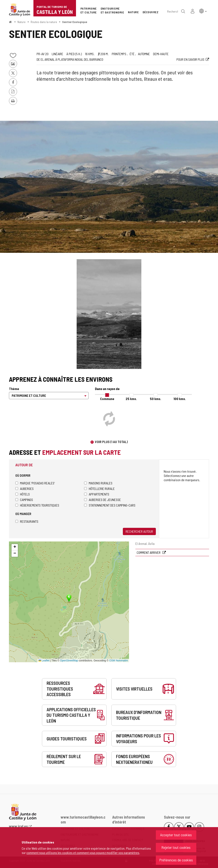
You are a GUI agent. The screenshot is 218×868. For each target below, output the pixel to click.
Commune (107, 399)
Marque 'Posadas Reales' (35, 483)
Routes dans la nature (44, 22)
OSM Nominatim (119, 661)
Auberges (24, 489)
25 (131, 399)
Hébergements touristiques (37, 505)
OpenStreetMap (69, 661)
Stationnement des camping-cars (110, 505)
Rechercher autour (139, 531)
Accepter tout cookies (176, 835)
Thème (14, 389)
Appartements (97, 494)
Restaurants (27, 521)
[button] (203, 11)
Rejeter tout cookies (176, 847)
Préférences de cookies (176, 860)
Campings (24, 500)
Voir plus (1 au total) (111, 442)
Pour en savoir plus (190, 59)
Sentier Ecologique (75, 22)
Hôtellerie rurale (99, 489)
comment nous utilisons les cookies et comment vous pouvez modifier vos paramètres (83, 853)
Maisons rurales (98, 483)
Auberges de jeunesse (103, 500)
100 (180, 399)
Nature (22, 22)
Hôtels (23, 494)
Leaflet (44, 661)
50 (156, 399)
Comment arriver (149, 552)
